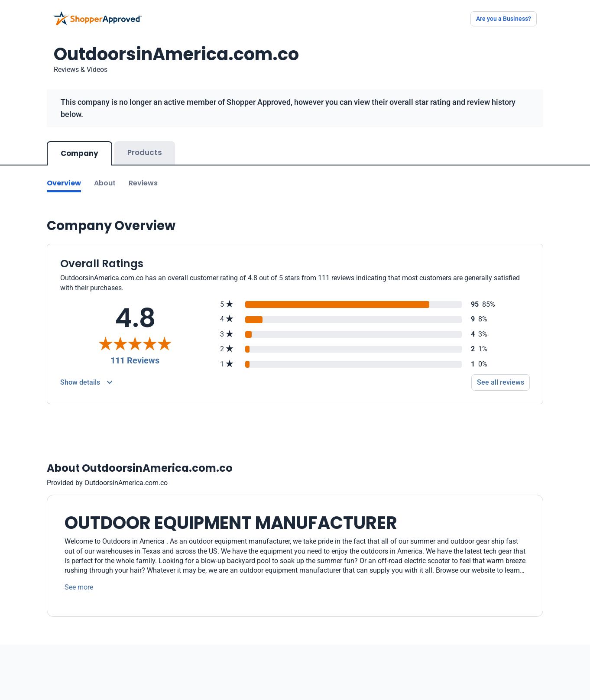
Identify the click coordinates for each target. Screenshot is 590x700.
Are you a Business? (504, 19)
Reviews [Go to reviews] (143, 183)
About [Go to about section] (105, 183)
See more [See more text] (79, 587)
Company (79, 153)
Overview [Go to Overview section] (64, 183)
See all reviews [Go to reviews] (501, 382)
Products (145, 152)
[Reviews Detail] (86, 382)
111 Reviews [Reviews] (135, 360)
